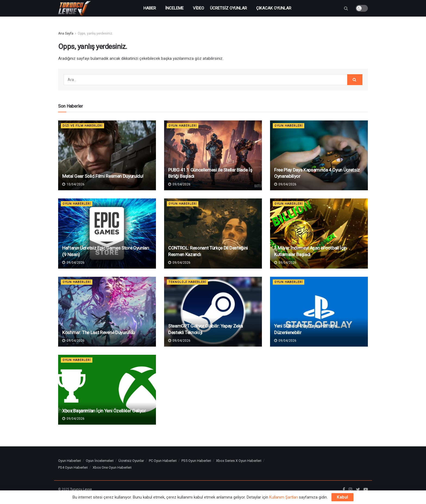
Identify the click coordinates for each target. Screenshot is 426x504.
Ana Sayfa (66, 33)
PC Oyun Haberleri (163, 461)
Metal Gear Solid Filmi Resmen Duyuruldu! (103, 176)
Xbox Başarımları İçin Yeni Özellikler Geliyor (104, 411)
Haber (150, 8)
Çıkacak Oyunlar (274, 8)
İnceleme (174, 8)
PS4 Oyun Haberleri (73, 467)
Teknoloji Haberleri (187, 282)
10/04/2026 (73, 184)
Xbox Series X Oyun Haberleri (239, 461)
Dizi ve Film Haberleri (82, 126)
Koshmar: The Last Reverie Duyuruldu (98, 332)
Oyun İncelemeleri (100, 461)
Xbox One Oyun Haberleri (112, 467)
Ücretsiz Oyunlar (228, 8)
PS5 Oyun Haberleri (196, 461)
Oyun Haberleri (183, 126)
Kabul (342, 497)
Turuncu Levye (81, 489)
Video (198, 8)
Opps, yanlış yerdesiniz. (95, 33)
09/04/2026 (179, 184)
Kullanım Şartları (284, 497)
